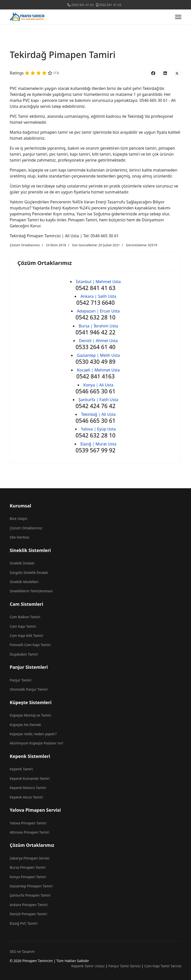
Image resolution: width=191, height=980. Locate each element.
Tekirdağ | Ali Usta (98, 414)
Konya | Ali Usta (98, 385)
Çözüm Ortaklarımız (25, 245)
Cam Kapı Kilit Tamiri (26, 636)
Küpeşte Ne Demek (25, 725)
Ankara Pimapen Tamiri (29, 905)
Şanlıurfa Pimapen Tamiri (30, 895)
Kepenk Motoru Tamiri (28, 788)
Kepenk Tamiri (21, 769)
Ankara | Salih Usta (98, 296)
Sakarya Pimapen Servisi (30, 858)
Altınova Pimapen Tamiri (29, 832)
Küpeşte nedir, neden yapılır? (33, 734)
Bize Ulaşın (19, 519)
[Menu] (178, 17)
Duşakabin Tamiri (24, 654)
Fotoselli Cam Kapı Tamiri (30, 645)
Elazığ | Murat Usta (98, 444)
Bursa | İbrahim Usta (98, 326)
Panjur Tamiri (21, 680)
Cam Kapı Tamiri (23, 626)
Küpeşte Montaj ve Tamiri (30, 715)
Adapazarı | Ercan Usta (98, 311)
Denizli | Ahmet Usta (98, 341)
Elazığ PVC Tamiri (24, 923)
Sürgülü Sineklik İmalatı (29, 573)
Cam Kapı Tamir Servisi (163, 966)
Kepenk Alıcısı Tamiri (26, 797)
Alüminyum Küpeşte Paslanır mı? (36, 743)
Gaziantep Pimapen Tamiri (31, 886)
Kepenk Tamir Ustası (88, 966)
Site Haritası (20, 537)
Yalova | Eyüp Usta (98, 429)
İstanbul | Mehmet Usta (98, 282)
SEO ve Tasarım (22, 951)
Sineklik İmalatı (22, 563)
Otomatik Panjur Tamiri (29, 689)
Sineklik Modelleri (24, 582)
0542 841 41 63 (82, 5)
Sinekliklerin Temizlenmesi (31, 591)
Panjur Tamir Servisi (124, 966)
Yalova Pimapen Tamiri (28, 823)
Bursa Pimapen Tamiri (28, 867)
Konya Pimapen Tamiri (28, 877)
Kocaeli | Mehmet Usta (98, 370)
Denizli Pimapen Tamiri (28, 914)
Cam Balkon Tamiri (25, 617)
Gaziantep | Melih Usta (98, 355)
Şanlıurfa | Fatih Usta (98, 400)
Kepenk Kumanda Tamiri (30, 778)
